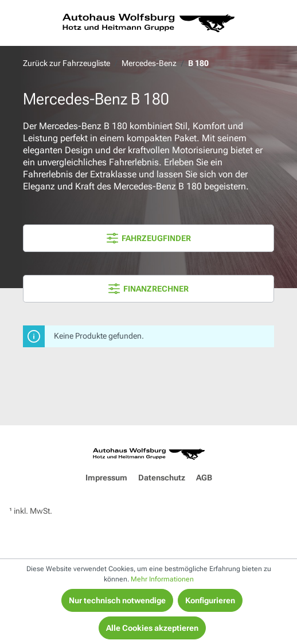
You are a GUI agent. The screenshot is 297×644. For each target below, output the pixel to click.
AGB (204, 478)
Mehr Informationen (162, 579)
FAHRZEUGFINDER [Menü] (149, 238)
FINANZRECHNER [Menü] (148, 289)
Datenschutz (162, 478)
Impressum (106, 478)
